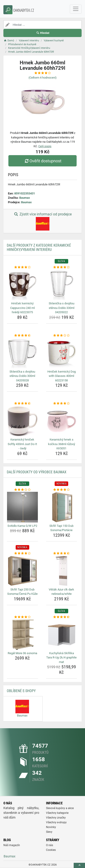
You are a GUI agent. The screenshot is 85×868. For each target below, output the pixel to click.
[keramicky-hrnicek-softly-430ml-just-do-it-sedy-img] (22, 421)
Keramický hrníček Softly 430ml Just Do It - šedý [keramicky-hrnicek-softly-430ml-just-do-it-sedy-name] (22, 444)
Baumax (25, 198)
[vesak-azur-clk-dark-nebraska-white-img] (62, 571)
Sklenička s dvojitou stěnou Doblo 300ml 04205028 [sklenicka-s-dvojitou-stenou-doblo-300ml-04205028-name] (22, 376)
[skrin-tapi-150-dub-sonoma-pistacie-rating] (62, 490)
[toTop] (79, 865)
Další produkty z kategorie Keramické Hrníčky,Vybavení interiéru (39, 247)
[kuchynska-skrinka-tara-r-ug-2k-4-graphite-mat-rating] (62, 617)
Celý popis (45, 146)
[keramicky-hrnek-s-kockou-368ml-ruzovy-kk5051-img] (62, 421)
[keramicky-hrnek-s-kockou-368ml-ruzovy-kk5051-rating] (62, 404)
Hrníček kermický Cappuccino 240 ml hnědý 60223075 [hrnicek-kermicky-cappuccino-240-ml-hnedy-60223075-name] (22, 308)
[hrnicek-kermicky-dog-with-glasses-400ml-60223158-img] (62, 353)
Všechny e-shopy (56, 822)
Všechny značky (56, 818)
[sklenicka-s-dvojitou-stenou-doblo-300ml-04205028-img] (22, 353)
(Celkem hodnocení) (43, 78)
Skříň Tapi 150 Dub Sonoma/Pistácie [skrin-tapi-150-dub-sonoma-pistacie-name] (61, 528)
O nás (50, 845)
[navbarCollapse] (76, 9)
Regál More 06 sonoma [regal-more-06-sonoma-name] (22, 653)
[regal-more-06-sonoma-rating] (22, 617)
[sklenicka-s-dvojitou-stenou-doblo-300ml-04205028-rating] (22, 336)
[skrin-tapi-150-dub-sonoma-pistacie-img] (62, 507)
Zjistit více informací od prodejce (42, 221)
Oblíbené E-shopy (21, 691)
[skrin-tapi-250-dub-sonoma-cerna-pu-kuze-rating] (22, 553)
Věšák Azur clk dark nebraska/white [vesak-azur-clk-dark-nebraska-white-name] (61, 592)
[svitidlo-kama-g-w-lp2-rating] (22, 490)
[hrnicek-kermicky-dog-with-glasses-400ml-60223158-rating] (62, 336)
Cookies (51, 850)
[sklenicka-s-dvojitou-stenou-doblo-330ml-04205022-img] (62, 285)
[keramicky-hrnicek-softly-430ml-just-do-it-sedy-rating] (22, 404)
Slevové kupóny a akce (60, 808)
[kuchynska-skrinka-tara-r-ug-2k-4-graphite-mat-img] (62, 635)
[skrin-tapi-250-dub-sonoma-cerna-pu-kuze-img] (22, 571)
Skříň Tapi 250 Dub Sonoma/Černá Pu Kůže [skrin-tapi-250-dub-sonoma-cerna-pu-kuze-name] (22, 592)
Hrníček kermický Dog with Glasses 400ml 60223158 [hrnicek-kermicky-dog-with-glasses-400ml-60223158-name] (62, 376)
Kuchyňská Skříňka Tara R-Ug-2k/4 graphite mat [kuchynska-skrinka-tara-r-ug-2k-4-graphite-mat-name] (61, 658)
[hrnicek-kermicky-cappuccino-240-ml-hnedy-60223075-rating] (22, 267)
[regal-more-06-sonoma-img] (22, 635)
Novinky (51, 827)
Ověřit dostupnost (42, 161)
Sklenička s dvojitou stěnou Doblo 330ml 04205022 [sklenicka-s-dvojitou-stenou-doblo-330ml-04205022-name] (62, 308)
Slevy (49, 832)
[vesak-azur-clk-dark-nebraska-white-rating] (62, 553)
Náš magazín (12, 845)
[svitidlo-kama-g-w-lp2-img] (22, 507)
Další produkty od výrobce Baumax (37, 472)
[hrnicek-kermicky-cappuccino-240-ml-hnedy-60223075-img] (22, 285)
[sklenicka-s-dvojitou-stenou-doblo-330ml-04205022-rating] (62, 267)
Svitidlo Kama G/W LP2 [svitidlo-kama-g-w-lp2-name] (22, 526)
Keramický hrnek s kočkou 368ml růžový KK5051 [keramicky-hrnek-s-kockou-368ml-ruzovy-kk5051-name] (62, 444)
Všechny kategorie (57, 813)
